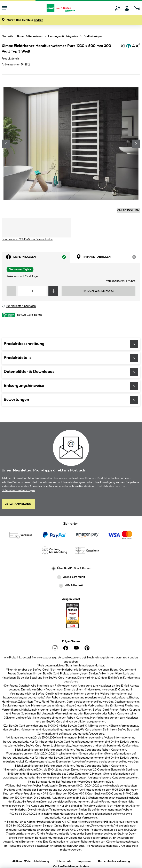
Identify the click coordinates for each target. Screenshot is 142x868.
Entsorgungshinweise (71, 386)
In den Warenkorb (98, 291)
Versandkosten (67, 658)
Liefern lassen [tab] (38, 258)
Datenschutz (63, 861)
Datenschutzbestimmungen (18, 490)
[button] (25, 20)
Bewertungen (71, 400)
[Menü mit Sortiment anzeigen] (5, 8)
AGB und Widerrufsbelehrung (31, 861)
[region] (71, 144)
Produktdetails (10, 59)
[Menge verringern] (11, 291)
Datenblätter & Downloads (71, 372)
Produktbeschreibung (71, 344)
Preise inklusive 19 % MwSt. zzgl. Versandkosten (27, 239)
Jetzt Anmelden (18, 504)
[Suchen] (117, 8)
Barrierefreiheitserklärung (114, 861)
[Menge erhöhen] (53, 291)
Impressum (85, 861)
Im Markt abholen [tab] (108, 258)
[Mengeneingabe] (32, 291)
